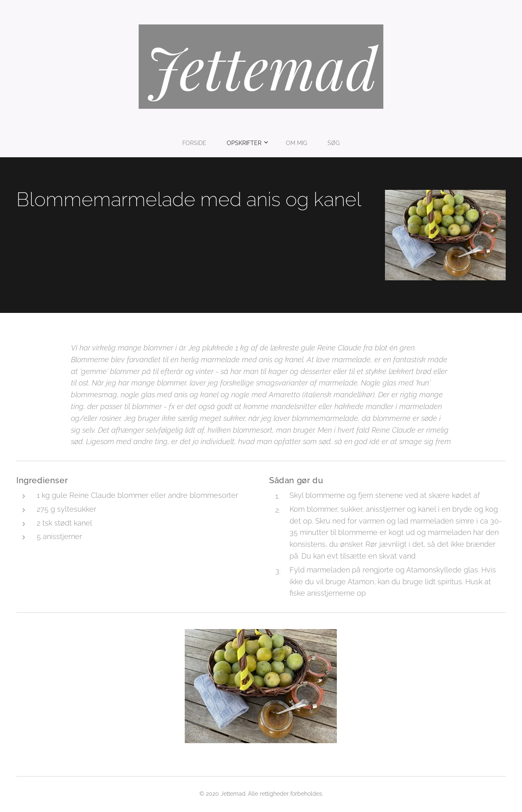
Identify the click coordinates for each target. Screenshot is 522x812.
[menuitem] (233, 143)
